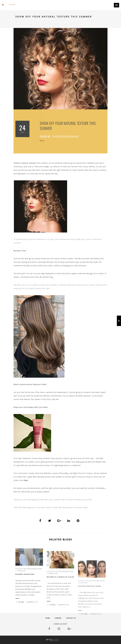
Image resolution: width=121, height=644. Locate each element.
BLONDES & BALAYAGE (25, 585)
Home (18, 21)
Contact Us (71, 618)
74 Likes (51, 635)
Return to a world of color (60, 607)
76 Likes (20, 613)
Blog (42, 141)
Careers (58, 618)
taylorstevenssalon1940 (65, 136)
